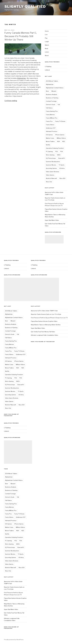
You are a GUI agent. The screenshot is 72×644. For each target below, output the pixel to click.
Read (46, 49)
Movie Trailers (50, 141)
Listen (47, 52)
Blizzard (54, 91)
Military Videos (61, 138)
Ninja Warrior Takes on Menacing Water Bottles (46, 325)
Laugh (47, 42)
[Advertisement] (54, 239)
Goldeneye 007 (51, 128)
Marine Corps (50, 138)
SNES (59, 155)
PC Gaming (49, 152)
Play (46, 38)
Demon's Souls (51, 105)
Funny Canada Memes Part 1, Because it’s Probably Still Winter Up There (20, 36)
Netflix (48, 145)
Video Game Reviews (52, 172)
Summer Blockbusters (53, 162)
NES (64, 141)
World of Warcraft (51, 178)
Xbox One (49, 182)
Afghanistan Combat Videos (55, 88)
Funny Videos (50, 125)
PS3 (56, 152)
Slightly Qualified (25, 7)
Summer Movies (51, 165)
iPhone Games (60, 135)
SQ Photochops (51, 158)
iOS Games (49, 135)
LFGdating (48, 67)
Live (46, 35)
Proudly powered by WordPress (14, 640)
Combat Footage (51, 101)
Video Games (50, 175)
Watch (47, 45)
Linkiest (47, 70)
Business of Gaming (52, 98)
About (47, 56)
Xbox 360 (62, 178)
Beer (47, 91)
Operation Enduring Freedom (55, 148)
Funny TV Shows (60, 121)
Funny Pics (49, 121)
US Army (62, 168)
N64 (58, 141)
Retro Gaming (50, 155)
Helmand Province (52, 131)
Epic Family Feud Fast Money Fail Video (43, 332)
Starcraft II (62, 158)
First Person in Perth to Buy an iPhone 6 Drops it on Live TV (49, 318)
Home (47, 31)
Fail (59, 105)
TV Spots (61, 165)
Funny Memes (50, 115)
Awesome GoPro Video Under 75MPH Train (44, 311)
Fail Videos (49, 108)
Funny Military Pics (52, 118)
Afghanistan (21, 78)
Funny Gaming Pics (52, 111)
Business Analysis (51, 94)
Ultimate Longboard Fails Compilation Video (44, 335)
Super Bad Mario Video (52, 220)
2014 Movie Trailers (52, 81)
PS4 (61, 152)
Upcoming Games (51, 168)
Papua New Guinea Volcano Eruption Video (44, 321)
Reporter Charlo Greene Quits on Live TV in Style (46, 314)
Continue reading (11, 101)
